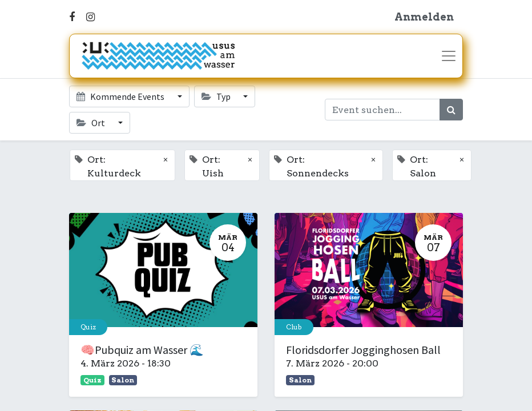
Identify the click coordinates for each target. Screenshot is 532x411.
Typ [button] (217, 96)
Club (294, 327)
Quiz (88, 327)
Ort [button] (92, 123)
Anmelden (424, 17)
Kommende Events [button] (121, 96)
